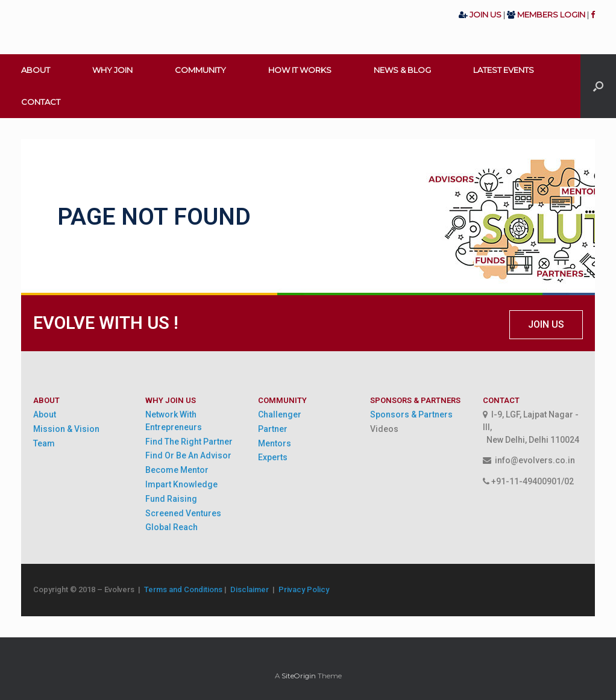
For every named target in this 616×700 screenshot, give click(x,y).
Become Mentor (177, 470)
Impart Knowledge (181, 484)
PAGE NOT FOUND (154, 217)
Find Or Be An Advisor (188, 455)
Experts (273, 457)
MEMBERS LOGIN (551, 14)
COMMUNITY (200, 70)
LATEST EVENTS (504, 70)
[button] (546, 325)
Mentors (275, 443)
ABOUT (36, 70)
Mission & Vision (66, 429)
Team (44, 443)
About (45, 414)
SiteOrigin (299, 676)
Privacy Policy (304, 589)
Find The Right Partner (189, 442)
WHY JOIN (112, 70)
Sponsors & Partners (411, 414)
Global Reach (171, 527)
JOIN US (486, 14)
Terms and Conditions (183, 589)
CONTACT (41, 102)
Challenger (280, 414)
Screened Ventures (183, 513)
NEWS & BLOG (402, 70)
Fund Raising (171, 499)
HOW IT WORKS (300, 70)
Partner (273, 429)
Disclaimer (251, 589)
